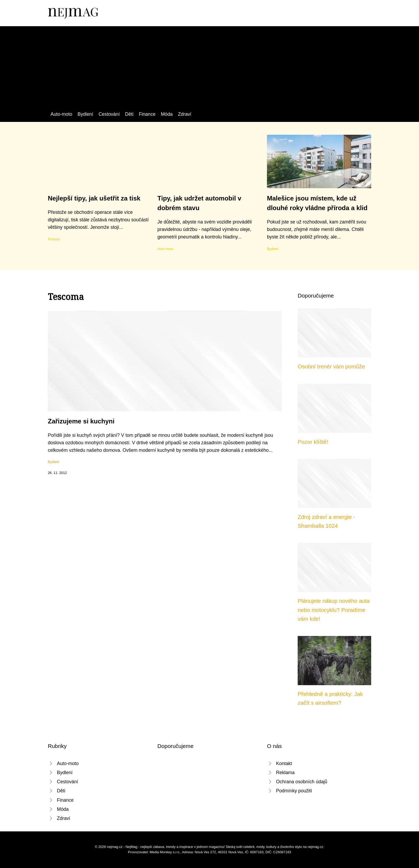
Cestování (109, 114)
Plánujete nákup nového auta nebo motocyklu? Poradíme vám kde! (334, 610)
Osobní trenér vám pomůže (331, 366)
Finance (147, 114)
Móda (167, 114)
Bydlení (85, 114)
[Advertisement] (210, 70)
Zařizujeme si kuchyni (81, 421)
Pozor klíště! (313, 442)
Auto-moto (61, 114)
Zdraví (185, 114)
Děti (129, 114)
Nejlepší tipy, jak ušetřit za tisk (94, 198)
